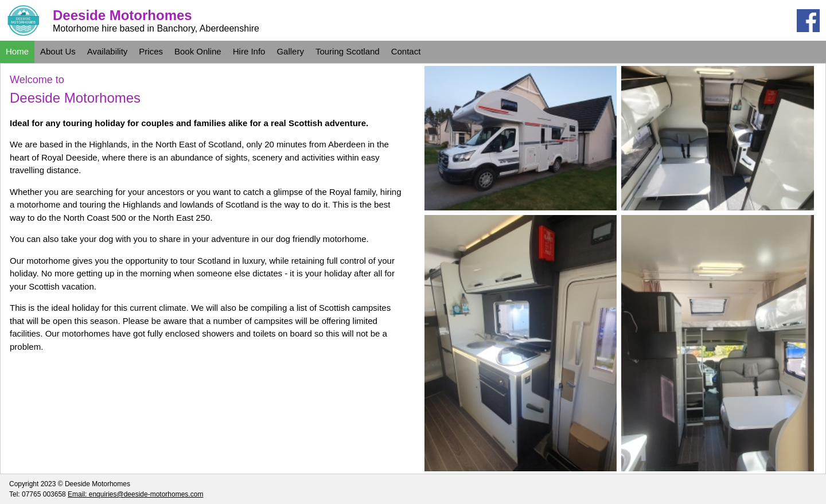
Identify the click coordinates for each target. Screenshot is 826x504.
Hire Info (249, 51)
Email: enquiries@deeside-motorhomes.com (135, 494)
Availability (108, 51)
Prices (151, 51)
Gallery (290, 51)
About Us (58, 51)
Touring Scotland (348, 51)
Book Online (198, 51)
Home (17, 51)
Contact (406, 51)
